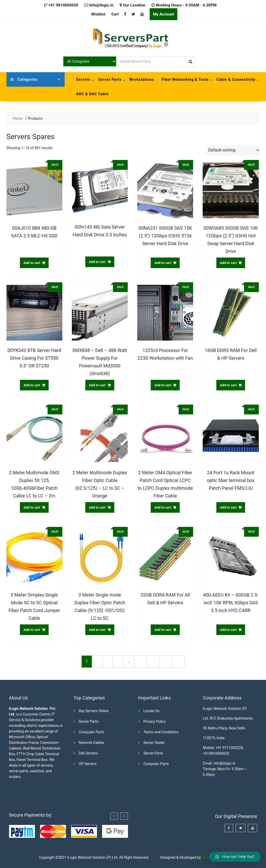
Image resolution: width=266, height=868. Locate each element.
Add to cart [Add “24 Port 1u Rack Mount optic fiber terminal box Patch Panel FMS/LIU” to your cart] (228, 507)
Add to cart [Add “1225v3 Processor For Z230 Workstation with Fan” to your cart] (163, 385)
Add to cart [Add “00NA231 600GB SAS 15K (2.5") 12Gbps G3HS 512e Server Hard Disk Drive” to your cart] (163, 263)
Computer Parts (92, 732)
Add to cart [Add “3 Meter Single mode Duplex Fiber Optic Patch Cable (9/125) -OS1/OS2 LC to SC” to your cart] (97, 630)
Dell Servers (88, 753)
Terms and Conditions (161, 732)
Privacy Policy (155, 721)
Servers (83, 79)
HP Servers (88, 764)
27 (140, 661)
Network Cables (92, 743)
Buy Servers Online (94, 711)
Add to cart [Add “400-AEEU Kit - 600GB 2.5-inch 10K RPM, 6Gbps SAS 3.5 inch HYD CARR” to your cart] (228, 630)
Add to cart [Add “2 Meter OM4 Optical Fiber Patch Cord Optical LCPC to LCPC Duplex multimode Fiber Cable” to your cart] (163, 507)
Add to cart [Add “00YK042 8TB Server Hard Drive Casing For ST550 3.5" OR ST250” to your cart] (32, 385)
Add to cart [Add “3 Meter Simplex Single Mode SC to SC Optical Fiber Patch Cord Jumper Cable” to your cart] (32, 630)
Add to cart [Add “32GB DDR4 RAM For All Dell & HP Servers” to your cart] (163, 630)
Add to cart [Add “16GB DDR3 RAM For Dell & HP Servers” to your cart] (228, 385)
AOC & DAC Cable (93, 94)
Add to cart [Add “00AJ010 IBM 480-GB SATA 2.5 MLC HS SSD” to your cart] (32, 263)
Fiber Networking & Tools (185, 79)
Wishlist (98, 14)
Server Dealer (154, 743)
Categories (24, 79)
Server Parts (110, 79)
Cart (115, 14)
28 (153, 661)
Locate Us (151, 711)
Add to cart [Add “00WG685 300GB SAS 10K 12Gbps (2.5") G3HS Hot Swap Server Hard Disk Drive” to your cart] (228, 263)
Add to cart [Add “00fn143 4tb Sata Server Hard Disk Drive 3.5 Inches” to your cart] (97, 262)
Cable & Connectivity (236, 79)
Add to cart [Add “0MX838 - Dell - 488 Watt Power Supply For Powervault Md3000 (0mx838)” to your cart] (97, 385)
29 (166, 661)
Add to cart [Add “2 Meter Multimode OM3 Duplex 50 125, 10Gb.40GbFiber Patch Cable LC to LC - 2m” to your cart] (32, 507)
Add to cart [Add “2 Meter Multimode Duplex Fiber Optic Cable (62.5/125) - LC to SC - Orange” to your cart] (97, 507)
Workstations (142, 79)
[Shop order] (233, 150)
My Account (164, 14)
